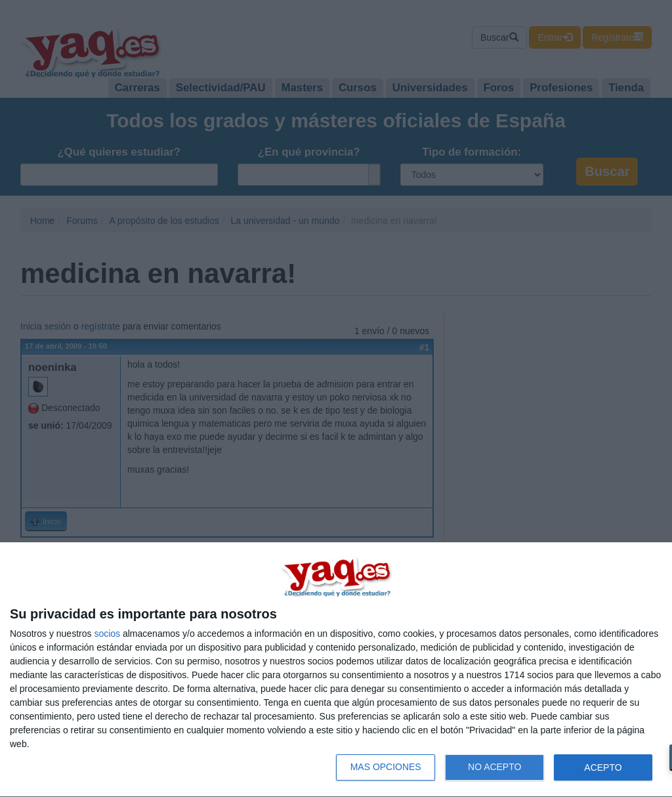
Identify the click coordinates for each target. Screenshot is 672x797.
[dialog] (336, 670)
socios (107, 634)
